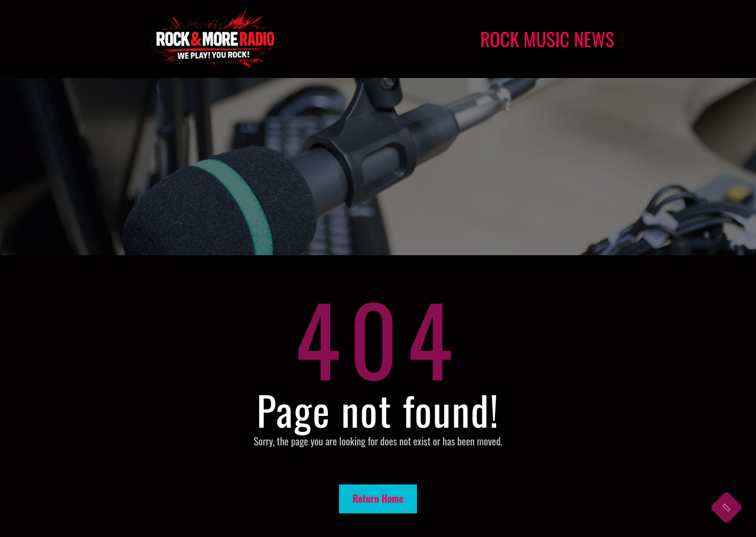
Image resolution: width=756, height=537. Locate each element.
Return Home (378, 499)
